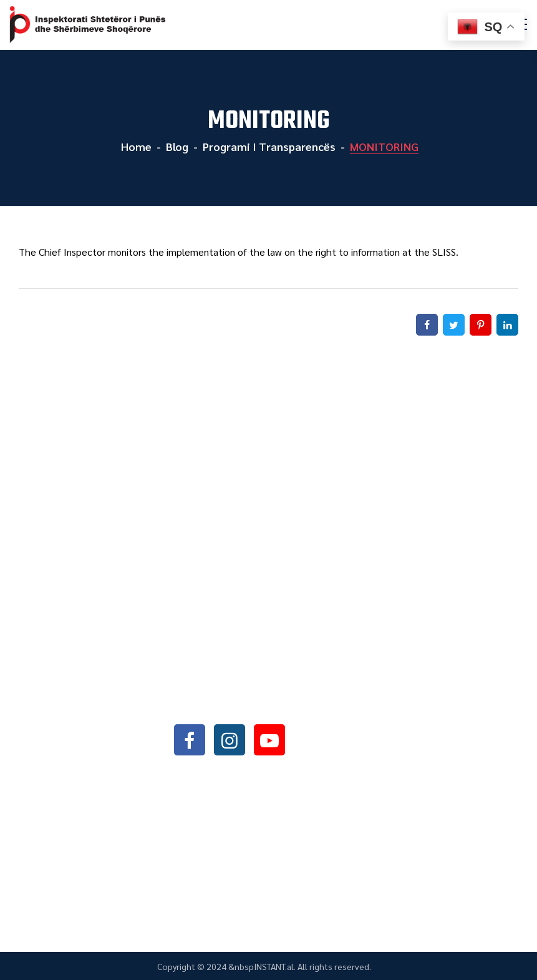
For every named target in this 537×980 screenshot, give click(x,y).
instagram (230, 740)
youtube (269, 740)
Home (135, 146)
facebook (190, 740)
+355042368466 (248, 673)
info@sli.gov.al (250, 706)
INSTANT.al (274, 966)
